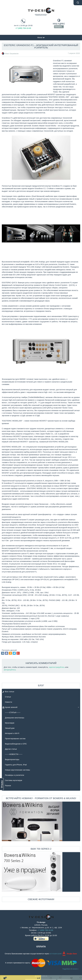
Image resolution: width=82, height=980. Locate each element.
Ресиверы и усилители (15, 775)
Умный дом (10, 728)
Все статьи (8, 692)
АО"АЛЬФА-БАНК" (56, 954)
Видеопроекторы (12, 759)
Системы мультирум (14, 780)
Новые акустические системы (17, 770)
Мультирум (10, 723)
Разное (8, 786)
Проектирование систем (15, 739)
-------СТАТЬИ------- (13, 712)
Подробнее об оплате (70, 969)
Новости (8, 702)
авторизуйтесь (10, 670)
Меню (41, 37)
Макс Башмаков (12, 53)
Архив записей (10, 707)
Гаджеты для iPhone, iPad (16, 765)
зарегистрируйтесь (57, 667)
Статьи (8, 697)
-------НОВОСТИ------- (14, 754)
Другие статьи (11, 749)
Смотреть (59, 27)
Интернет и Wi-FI (12, 733)
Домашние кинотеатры (15, 718)
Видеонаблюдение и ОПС (16, 744)
